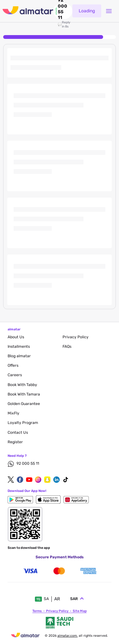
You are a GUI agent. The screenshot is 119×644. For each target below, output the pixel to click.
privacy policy (76, 337)
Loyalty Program (23, 423)
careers (15, 375)
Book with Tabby (22, 385)
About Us (16, 337)
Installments (19, 347)
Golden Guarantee (24, 404)
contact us (18, 432)
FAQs (67, 347)
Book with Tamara (24, 394)
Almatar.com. (68, 636)
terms (37, 611)
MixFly (13, 413)
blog (19, 356)
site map (80, 611)
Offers (13, 365)
